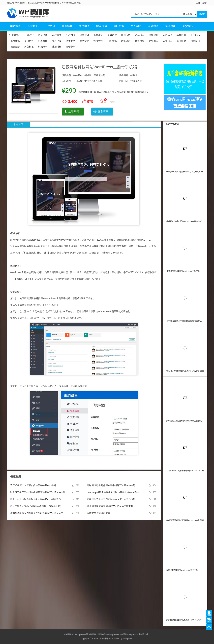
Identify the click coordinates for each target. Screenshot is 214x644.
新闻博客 (67, 26)
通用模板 (57, 47)
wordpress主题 (81, 634)
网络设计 (126, 41)
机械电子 (84, 26)
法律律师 (153, 35)
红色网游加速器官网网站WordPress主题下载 (110, 506)
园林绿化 (195, 41)
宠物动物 (167, 35)
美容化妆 (57, 41)
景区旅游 (119, 26)
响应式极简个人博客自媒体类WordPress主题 (33, 485)
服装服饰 (126, 35)
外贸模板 (188, 26)
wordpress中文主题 (116, 634)
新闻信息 (98, 35)
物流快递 (102, 26)
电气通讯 (15, 41)
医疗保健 (181, 41)
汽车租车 (140, 35)
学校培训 (181, 35)
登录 (204, 3)
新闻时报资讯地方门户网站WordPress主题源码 (111, 499)
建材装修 (84, 35)
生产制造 (136, 26)
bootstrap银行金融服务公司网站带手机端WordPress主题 (115, 492)
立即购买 (74, 111)
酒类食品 (70, 41)
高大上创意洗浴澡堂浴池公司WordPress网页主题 (36, 499)
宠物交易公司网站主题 (98, 513)
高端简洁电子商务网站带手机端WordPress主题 (111, 485)
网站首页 (15, 26)
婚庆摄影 (15, 47)
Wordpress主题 (69, 3)
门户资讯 (50, 26)
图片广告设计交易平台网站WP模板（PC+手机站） (36, 506)
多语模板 (171, 26)
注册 (198, 3)
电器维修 (43, 41)
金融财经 (153, 26)
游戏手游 (98, 41)
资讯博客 (29, 41)
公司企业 (29, 35)
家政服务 (57, 35)
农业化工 (167, 41)
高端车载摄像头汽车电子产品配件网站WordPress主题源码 (38, 513)
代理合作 (70, 47)
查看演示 (103, 111)
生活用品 (195, 35)
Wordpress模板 (52, 3)
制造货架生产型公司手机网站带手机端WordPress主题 (38, 492)
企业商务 (33, 26)
